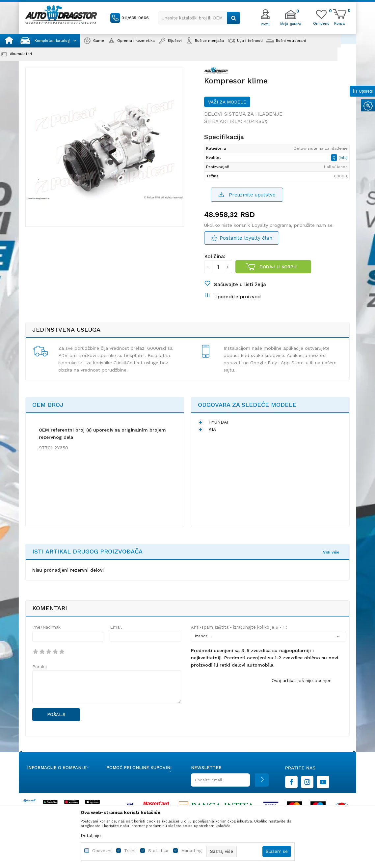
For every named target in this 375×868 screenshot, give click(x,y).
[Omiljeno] (321, 23)
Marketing (191, 851)
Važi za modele (227, 102)
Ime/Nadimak (46, 627)
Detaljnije (91, 835)
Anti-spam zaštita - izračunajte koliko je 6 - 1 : (239, 627)
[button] (199, 18)
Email (116, 627)
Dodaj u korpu (278, 267)
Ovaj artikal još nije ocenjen (302, 680)
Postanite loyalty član (246, 238)
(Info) (343, 158)
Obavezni (102, 851)
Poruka (40, 667)
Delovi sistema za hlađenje (243, 114)
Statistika (158, 851)
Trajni (130, 851)
